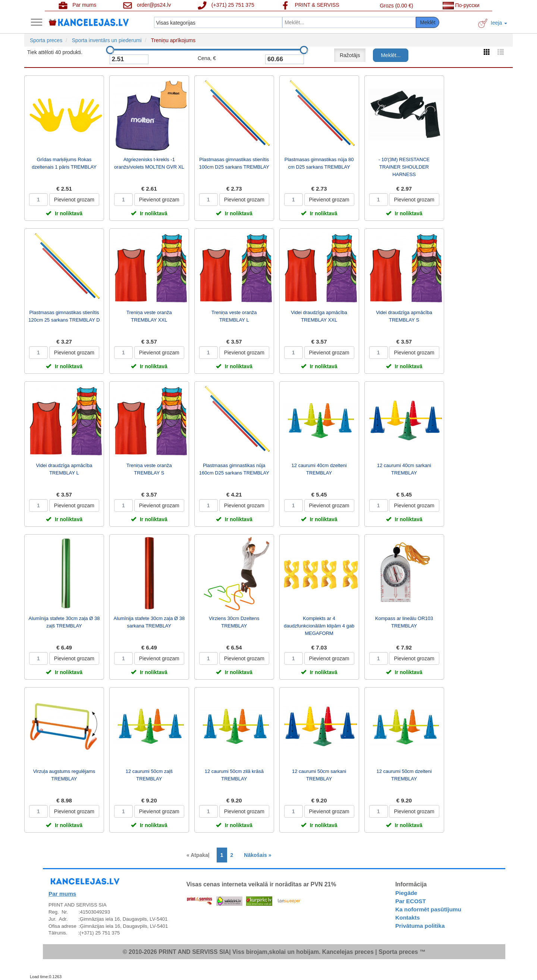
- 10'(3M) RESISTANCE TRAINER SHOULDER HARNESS (404, 167)
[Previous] (200, 855)
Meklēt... (391, 55)
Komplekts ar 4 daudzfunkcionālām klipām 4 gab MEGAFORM (319, 626)
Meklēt (428, 22)
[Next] (256, 855)
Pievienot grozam (74, 200)
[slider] (110, 50)
